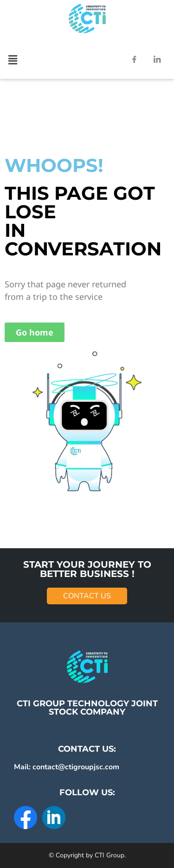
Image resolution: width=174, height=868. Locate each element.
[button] (13, 59)
